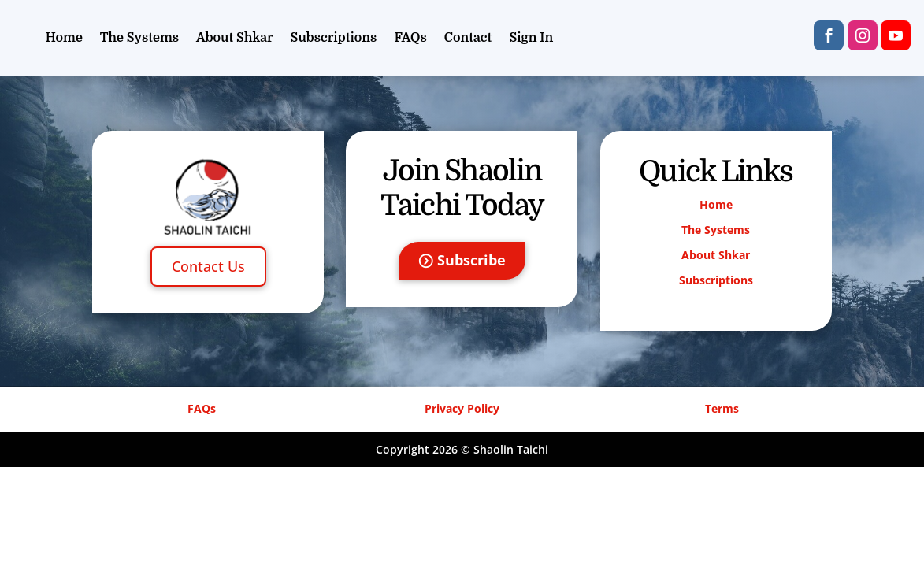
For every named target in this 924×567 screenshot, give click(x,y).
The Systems (139, 38)
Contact (468, 38)
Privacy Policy (462, 408)
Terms (722, 408)
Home (64, 38)
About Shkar (235, 38)
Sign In (531, 38)
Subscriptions (334, 38)
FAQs (410, 38)
